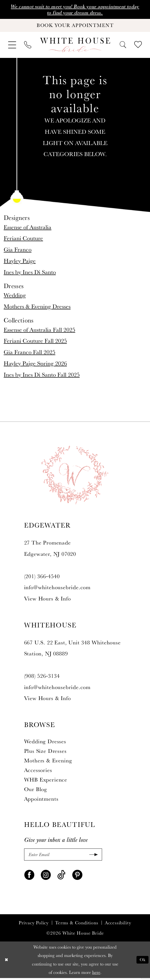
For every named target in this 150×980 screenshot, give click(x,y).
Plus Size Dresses (45, 752)
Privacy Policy (34, 925)
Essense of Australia (28, 228)
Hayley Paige (20, 262)
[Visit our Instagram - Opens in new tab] (46, 876)
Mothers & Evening (48, 762)
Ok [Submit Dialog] (142, 962)
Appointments (41, 800)
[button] (12, 46)
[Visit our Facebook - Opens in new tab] (29, 876)
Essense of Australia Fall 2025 (39, 331)
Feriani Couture (23, 239)
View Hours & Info (47, 600)
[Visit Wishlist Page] (138, 46)
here (96, 974)
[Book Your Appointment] (75, 26)
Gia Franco (18, 251)
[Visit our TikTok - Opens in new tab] (61, 876)
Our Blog (36, 791)
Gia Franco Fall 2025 (30, 353)
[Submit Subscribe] (92, 856)
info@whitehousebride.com (57, 589)
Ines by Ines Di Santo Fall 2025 (42, 376)
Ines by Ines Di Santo (30, 273)
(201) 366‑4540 (42, 577)
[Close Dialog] (7, 962)
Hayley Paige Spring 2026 (35, 364)
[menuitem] (12, 46)
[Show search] (123, 46)
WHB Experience (46, 781)
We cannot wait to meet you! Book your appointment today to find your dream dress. (75, 10)
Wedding (15, 296)
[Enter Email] (63, 856)
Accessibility (118, 925)
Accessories (38, 771)
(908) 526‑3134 (42, 677)
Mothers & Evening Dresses (37, 307)
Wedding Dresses (45, 743)
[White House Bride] (75, 46)
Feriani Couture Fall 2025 (35, 342)
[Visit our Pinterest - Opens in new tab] (77, 876)
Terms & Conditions (77, 925)
